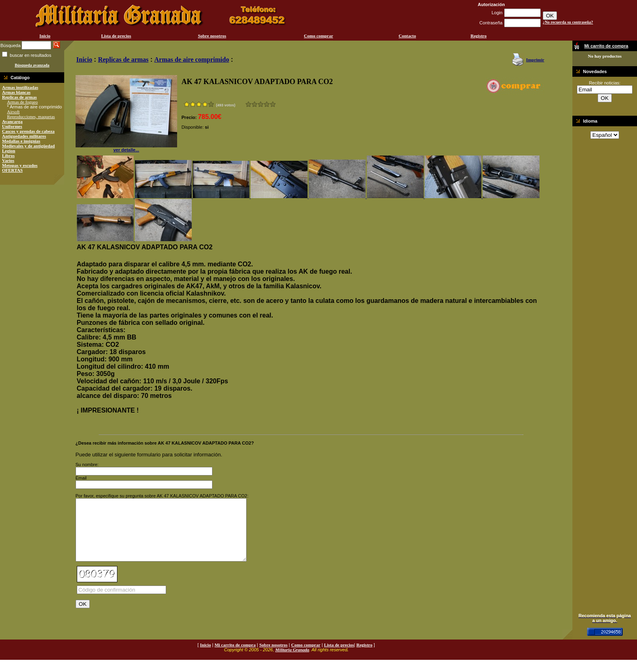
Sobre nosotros (212, 36)
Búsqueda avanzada (32, 65)
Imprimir (535, 60)
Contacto (407, 36)
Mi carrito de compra (235, 657)
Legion (9, 151)
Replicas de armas (19, 97)
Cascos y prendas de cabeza (28, 131)
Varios (8, 160)
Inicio (45, 36)
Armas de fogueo (22, 102)
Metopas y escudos (20, 165)
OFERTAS (12, 170)
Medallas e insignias (21, 141)
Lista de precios (116, 36)
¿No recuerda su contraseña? (568, 22)
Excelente (273, 104)
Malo (255, 104)
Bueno (261, 104)
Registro (479, 36)
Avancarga (12, 121)
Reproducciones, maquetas (31, 117)
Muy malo (248, 104)
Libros (8, 156)
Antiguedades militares (24, 136)
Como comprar (318, 36)
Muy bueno (267, 104)
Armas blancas (16, 92)
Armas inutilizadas (20, 87)
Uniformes (12, 126)
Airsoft (13, 112)
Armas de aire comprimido (192, 59)
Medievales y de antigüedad (28, 146)
